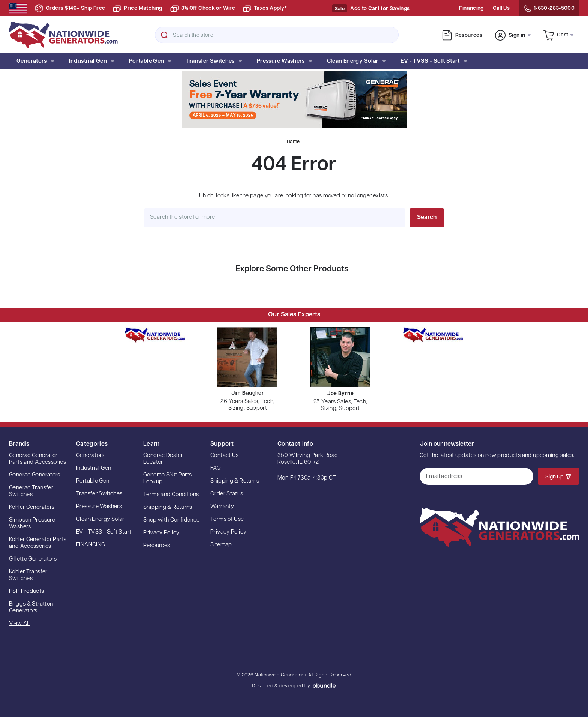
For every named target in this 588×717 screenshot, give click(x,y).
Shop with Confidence (172, 520)
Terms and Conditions (171, 495)
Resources (462, 35)
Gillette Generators (33, 559)
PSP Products (27, 591)
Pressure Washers (284, 61)
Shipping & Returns (168, 507)
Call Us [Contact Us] (501, 8)
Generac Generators (35, 475)
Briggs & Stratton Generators (31, 608)
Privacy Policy (161, 533)
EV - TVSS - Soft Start (433, 61)
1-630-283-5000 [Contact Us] (549, 9)
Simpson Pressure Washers (32, 524)
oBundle (324, 685)
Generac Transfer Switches (31, 491)
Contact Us (225, 456)
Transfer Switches (214, 61)
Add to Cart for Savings (380, 9)
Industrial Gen (91, 61)
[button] (294, 99)
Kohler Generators (32, 507)
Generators (35, 61)
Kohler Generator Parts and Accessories (38, 543)
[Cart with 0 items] (559, 35)
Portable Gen (150, 61)
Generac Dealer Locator (163, 459)
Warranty (222, 507)
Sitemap (221, 545)
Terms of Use (227, 519)
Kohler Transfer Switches (28, 575)
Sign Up (558, 476)
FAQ (216, 468)
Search (164, 35)
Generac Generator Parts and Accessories (37, 459)
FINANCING (91, 545)
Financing (471, 8)
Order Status (227, 494)
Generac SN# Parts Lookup (167, 479)
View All (19, 624)
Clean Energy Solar (356, 61)
